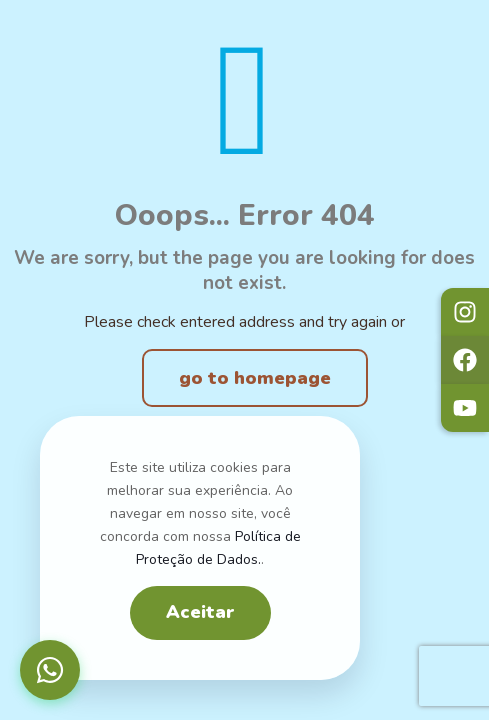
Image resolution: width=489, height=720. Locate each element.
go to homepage (255, 378)
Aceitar (200, 612)
